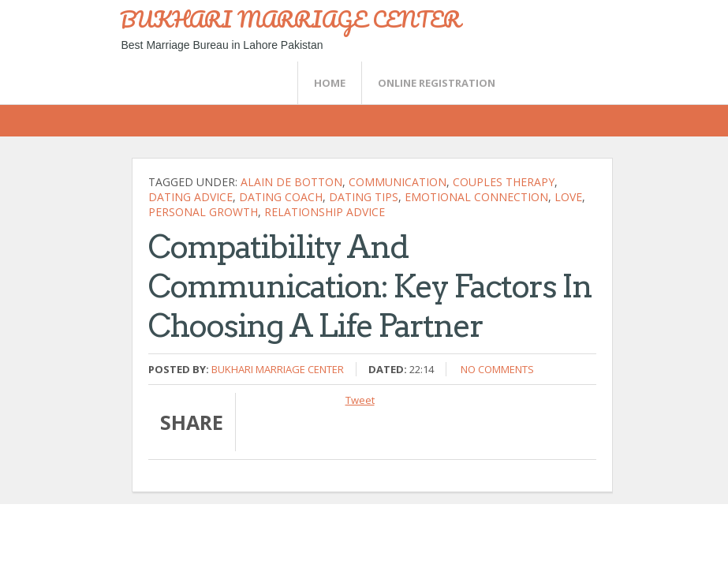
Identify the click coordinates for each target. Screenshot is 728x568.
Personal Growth (203, 212)
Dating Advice (190, 197)
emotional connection (476, 197)
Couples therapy (504, 182)
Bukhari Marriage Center (278, 369)
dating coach (281, 197)
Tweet (360, 400)
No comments (497, 369)
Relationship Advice (325, 212)
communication (398, 182)
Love (568, 197)
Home (330, 83)
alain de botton (291, 182)
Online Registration (437, 83)
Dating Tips (364, 197)
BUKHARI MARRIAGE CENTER (290, 19)
